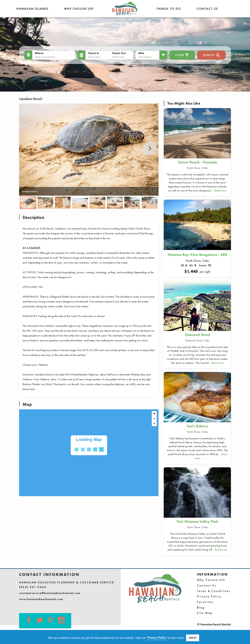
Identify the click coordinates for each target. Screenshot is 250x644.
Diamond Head (197, 335)
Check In (93, 53)
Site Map (205, 613)
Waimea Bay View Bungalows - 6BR (197, 255)
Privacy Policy (209, 596)
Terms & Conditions (214, 591)
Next (150, 149)
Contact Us (207, 9)
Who (141, 53)
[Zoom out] (154, 419)
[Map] (89, 453)
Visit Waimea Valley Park (197, 521)
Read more (220, 190)
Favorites (205, 602)
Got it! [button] (193, 638)
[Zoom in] (154, 414)
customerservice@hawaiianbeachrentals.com (50, 593)
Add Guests (145, 57)
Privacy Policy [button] (157, 638)
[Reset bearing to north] (154, 424)
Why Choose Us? (79, 9)
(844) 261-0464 (33, 587)
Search (211, 55)
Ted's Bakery (197, 426)
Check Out (119, 53)
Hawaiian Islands (32, 9)
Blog (201, 607)
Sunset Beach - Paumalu (197, 162)
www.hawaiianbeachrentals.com (41, 599)
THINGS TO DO (169, 9)
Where (39, 53)
